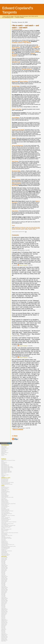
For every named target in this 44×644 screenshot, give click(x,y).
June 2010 (3, 607)
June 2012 (3, 628)
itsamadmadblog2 (5, 518)
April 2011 (3, 616)
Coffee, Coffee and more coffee (7, 497)
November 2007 (4, 578)
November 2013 (4, 637)
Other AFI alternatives (6, 483)
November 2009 (4, 600)
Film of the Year (4, 507)
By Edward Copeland (17, 29)
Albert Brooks (17, 227)
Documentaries (4, 462)
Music (2, 474)
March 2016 (4, 641)
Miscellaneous (4, 464)
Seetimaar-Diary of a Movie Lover (8, 544)
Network (20, 43)
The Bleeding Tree (5, 491)
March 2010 (4, 604)
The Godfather (16, 118)
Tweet (13, 225)
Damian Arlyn (4, 451)
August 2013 (4, 634)
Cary (30, 227)
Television (3, 476)
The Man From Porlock (6, 527)
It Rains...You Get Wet (6, 517)
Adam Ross (4, 452)
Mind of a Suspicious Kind (6, 529)
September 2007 (5, 577)
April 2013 (3, 630)
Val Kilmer (34, 229)
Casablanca (25, 41)
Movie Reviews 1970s (6, 469)
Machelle (3, 454)
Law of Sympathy (5, 521)
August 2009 (4, 597)
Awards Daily (4, 490)
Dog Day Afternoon (27, 69)
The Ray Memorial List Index (7, 484)
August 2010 (4, 608)
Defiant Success (4, 500)
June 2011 (3, 617)
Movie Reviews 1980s (6, 469)
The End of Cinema (5, 503)
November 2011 (4, 622)
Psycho (14, 56)
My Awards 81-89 (5, 480)
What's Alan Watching (6, 554)
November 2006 (4, 568)
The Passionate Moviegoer (6, 538)
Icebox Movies (4, 515)
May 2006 (3, 562)
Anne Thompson (5, 488)
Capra (27, 227)
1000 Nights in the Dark (6, 537)
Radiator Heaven (5, 542)
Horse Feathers (24, 81)
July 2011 (3, 618)
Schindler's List (16, 62)
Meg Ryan (38, 228)
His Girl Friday (16, 86)
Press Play (3, 540)
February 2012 (4, 625)
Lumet (29, 228)
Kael (26, 228)
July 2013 (3, 633)
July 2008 (3, 586)
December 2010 (4, 612)
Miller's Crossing (16, 183)
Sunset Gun (4, 550)
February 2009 (4, 592)
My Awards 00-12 (5, 482)
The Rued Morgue (5, 544)
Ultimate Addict (4, 552)
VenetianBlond (4, 553)
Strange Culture (4, 549)
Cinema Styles (4, 495)
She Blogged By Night (6, 547)
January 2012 (4, 624)
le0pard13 (3, 449)
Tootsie (14, 138)
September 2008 (5, 587)
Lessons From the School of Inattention (9, 522)
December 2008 (4, 590)
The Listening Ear (5, 525)
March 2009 (4, 593)
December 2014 (4, 640)
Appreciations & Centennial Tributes (8, 460)
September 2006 (5, 566)
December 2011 (4, 623)
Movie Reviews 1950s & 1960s (7, 468)
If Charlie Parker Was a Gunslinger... (8, 515)
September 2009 (5, 598)
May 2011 (3, 617)
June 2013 (3, 632)
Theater (3, 477)
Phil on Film (4, 539)
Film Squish (4, 508)
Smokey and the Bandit (18, 130)
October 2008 (4, 588)
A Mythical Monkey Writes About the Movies (10, 533)
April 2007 (3, 572)
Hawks (39, 227)
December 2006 (4, 568)
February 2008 (4, 581)
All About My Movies (5, 487)
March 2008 (4, 582)
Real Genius (15, 161)
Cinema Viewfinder (5, 495)
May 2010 (3, 606)
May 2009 (3, 595)
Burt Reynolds (23, 227)
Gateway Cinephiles (5, 510)
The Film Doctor (4, 505)
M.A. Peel (3, 528)
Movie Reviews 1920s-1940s (7, 467)
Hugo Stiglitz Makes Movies (7, 514)
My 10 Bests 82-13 (5, 479)
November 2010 (4, 611)
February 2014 (4, 639)
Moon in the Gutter (5, 530)
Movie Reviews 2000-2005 (6, 471)
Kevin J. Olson (4, 454)
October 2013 (4, 636)
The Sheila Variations (5, 548)
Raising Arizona (16, 179)
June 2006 (3, 563)
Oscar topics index (5, 475)
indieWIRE (3, 516)
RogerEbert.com (5, 543)
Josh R (3, 455)
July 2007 (3, 575)
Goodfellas (15, 43)
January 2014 (4, 638)
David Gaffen (4, 447)
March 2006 (4, 560)
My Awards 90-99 (5, 481)
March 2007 (4, 571)
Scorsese (22, 229)
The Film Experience (5, 506)
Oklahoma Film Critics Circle (7, 535)
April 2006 (3, 561)
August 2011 (4, 619)
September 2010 (5, 609)
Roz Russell (18, 229)
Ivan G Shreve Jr (5, 450)
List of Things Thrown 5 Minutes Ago (8, 525)
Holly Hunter (18, 228)
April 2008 (3, 583)
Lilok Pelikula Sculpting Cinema (7, 524)
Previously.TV (4, 541)
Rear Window (27, 43)
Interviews (3, 463)
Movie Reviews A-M (5, 465)
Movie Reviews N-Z (5, 466)
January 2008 (4, 580)
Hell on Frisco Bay (5, 512)
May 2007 (3, 573)
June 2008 (3, 585)
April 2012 (3, 627)
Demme (35, 227)
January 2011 (4, 613)
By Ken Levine (4, 493)
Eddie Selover (4, 446)
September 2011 (5, 620)
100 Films (3, 536)
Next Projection (4, 534)
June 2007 (3, 574)
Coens (32, 227)
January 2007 (4, 569)
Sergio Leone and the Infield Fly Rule (8, 546)
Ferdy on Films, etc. (5, 505)
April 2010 (3, 605)
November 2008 (4, 589)
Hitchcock (14, 228)
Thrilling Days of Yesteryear (7, 551)
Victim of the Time (5, 554)
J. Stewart (23, 228)
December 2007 (4, 579)
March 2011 (4, 615)
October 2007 (4, 577)
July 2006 (3, 564)
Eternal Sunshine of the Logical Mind (8, 504)
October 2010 (4, 610)
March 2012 (4, 626)
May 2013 (3, 631)
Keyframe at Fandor (5, 520)
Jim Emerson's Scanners (6, 519)
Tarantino (30, 229)
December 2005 (4, 558)
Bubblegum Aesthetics (6, 492)
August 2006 (4, 565)
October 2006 (4, 567)
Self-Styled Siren (5, 545)
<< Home (15, 436)
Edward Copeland (23, 265)
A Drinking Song (4, 502)
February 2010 (4, 603)
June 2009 (3, 596)
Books (3, 461)
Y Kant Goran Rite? (5, 555)
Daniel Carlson (4, 499)
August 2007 (4, 576)
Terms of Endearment (17, 146)
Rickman (14, 229)
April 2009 (3, 594)
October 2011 (4, 621)
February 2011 (4, 614)
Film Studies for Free (5, 509)
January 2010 (4, 602)
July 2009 (3, 597)
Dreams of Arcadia (5, 501)
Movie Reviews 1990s (6, 470)
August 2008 (4, 587)
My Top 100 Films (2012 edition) (8, 482)
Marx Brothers (33, 228)
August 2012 (4, 629)
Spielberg (26, 229)
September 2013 (5, 635)
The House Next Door (6, 513)
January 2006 (4, 558)
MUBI (2, 532)
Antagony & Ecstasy (5, 489)
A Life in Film (4, 523)
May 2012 (3, 627)
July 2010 (3, 607)
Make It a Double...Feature (6, 526)
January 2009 (4, 591)
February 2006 (4, 559)
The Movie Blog (4, 531)
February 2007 (4, 570)
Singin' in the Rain (17, 109)
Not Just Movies (4, 535)
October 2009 (4, 599)
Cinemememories (5, 496)
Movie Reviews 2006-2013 (6, 472)
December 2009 (4, 601)
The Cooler (3, 498)
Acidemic (3, 486)
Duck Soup (15, 81)
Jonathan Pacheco (5, 448)
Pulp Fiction (15, 211)
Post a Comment (18, 429)
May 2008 (3, 584)
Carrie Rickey (4, 494)
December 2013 (4, 637)
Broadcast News (16, 171)
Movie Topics (4, 473)
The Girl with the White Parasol (7, 511)
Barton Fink (15, 185)
